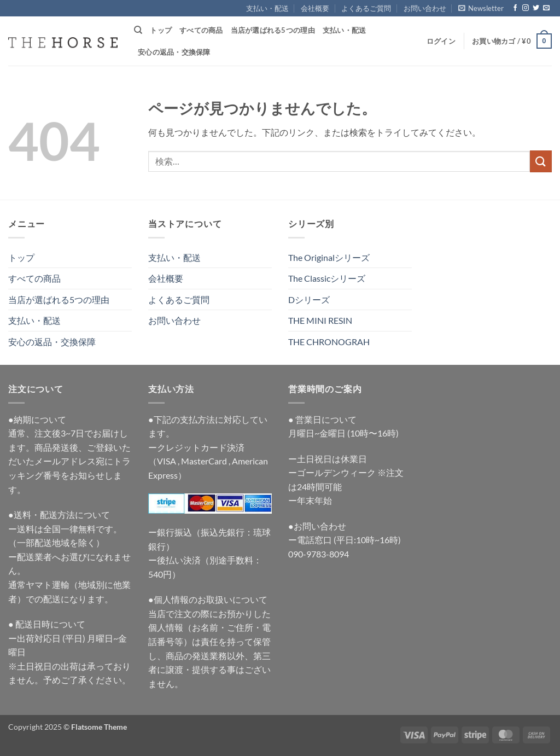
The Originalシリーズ (329, 257)
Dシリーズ (309, 300)
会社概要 (315, 8)
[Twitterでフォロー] (536, 8)
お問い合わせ (425, 8)
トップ (161, 30)
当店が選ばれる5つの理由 (273, 30)
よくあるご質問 (366, 8)
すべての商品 (201, 30)
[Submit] (541, 161)
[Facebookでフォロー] (515, 8)
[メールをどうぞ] (546, 8)
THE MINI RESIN (320, 320)
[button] (481, 8)
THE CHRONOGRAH (329, 342)
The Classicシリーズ (327, 278)
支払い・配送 (267, 8)
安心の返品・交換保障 (174, 52)
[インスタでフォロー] (526, 8)
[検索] (138, 30)
